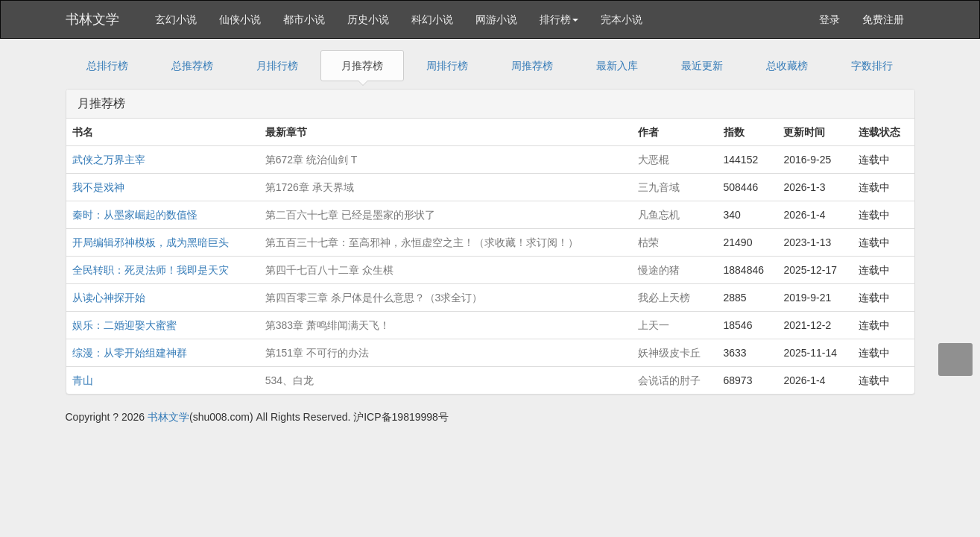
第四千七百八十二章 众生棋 (329, 270)
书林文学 (92, 19)
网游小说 (496, 19)
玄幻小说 (176, 19)
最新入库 (617, 66)
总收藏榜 (787, 66)
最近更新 (702, 66)
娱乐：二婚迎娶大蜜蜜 (124, 325)
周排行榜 (447, 66)
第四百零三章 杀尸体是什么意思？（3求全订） (374, 298)
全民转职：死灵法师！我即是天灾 (151, 270)
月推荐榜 (362, 66)
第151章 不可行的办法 (317, 353)
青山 (83, 380)
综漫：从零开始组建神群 (130, 353)
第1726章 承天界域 (310, 187)
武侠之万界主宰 (109, 160)
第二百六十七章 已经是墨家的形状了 (350, 215)
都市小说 (304, 19)
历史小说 (368, 19)
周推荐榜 (532, 66)
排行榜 (559, 19)
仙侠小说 (240, 19)
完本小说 (622, 19)
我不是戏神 (98, 187)
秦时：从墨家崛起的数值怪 (135, 215)
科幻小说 (432, 19)
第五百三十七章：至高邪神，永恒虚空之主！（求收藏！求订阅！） (422, 242)
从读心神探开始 (109, 298)
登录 (829, 19)
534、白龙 (290, 380)
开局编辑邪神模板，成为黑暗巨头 (151, 242)
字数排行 (872, 66)
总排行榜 (107, 66)
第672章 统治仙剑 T (312, 160)
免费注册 (883, 19)
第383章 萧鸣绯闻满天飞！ (328, 325)
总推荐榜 (192, 66)
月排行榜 (277, 66)
